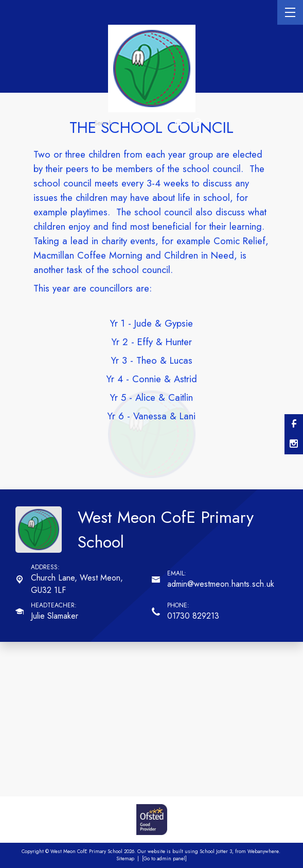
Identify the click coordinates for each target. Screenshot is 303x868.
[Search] (179, 123)
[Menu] (290, 12)
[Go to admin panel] (164, 859)
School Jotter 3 (216, 852)
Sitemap (125, 859)
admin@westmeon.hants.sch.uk (221, 584)
